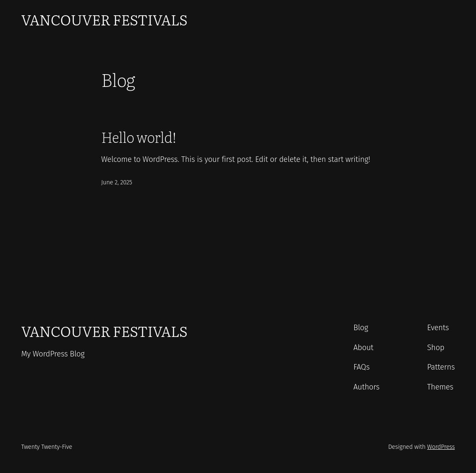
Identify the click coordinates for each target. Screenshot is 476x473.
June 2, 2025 (117, 182)
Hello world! (139, 137)
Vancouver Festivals (104, 19)
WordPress (441, 447)
